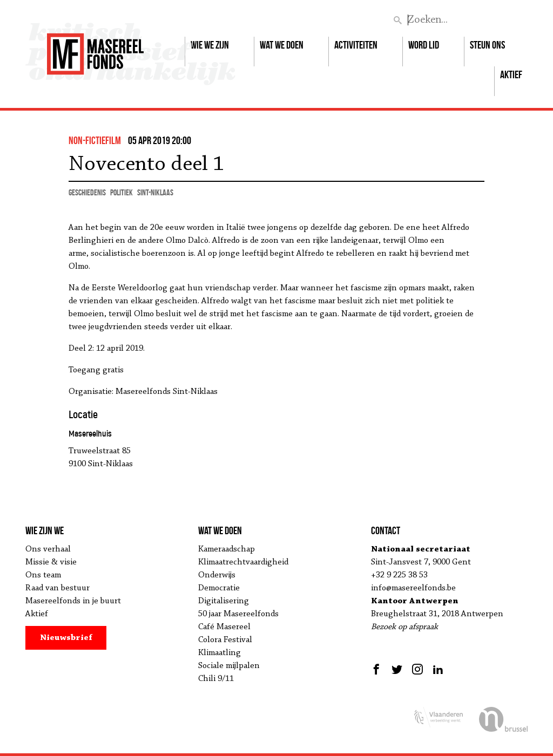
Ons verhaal (48, 549)
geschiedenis (87, 192)
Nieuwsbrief (66, 638)
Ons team (43, 575)
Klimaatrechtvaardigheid (243, 562)
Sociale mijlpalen (229, 666)
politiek (122, 192)
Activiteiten (356, 45)
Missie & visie (51, 562)
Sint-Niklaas (155, 192)
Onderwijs (217, 575)
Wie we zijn (210, 45)
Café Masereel (224, 627)
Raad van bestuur (58, 588)
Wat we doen (282, 45)
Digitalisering (224, 601)
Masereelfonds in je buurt (73, 601)
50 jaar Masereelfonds (238, 614)
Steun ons (487, 45)
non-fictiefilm (95, 140)
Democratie (219, 588)
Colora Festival (225, 640)
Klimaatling (220, 653)
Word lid (424, 45)
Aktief (511, 74)
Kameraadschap (227, 549)
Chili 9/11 (216, 679)
